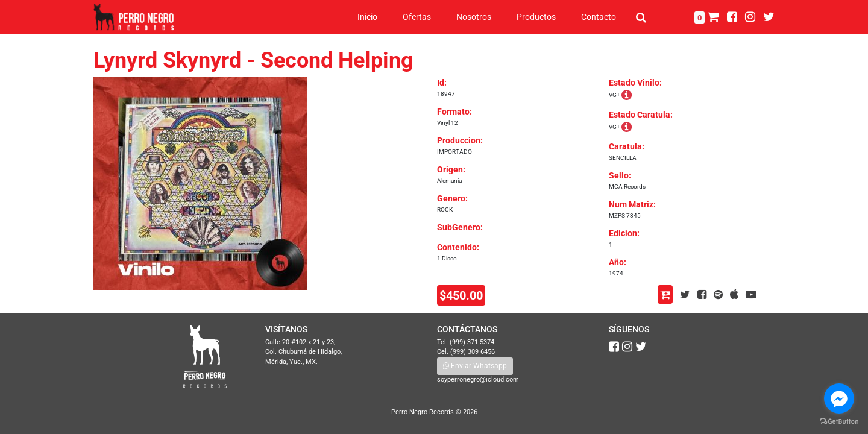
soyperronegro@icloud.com (478, 379)
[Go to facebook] (839, 398)
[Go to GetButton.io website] (839, 422)
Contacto (599, 17)
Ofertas (417, 17)
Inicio (367, 17)
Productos (536, 17)
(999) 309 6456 (473, 352)
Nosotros (474, 17)
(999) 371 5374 (472, 342)
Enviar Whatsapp (475, 366)
